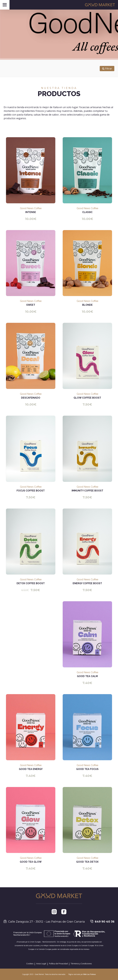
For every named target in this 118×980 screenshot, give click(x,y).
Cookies (30, 964)
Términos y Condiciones (81, 964)
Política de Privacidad (58, 964)
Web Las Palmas (90, 974)
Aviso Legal (41, 964)
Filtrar (107, 69)
